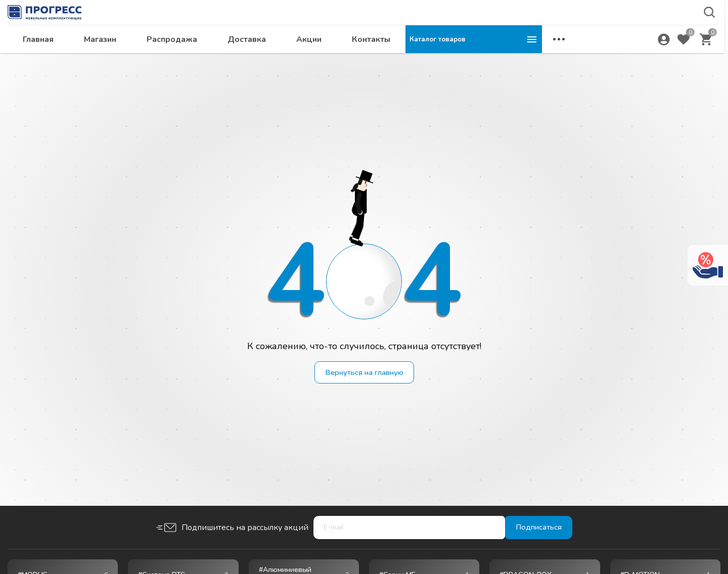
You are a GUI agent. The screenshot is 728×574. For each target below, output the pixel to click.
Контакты (508, 59)
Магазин (237, 59)
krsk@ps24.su (644, 34)
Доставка (383, 59)
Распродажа (308, 59)
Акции (445, 59)
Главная (175, 59)
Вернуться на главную (364, 373)
